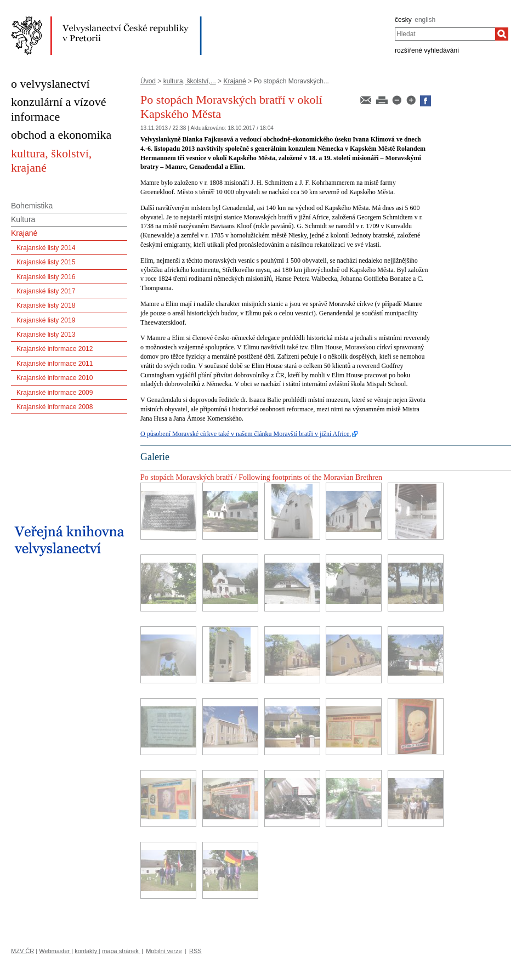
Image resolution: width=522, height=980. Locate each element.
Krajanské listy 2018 (46, 305)
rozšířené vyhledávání (427, 50)
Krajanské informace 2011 (55, 364)
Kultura (23, 219)
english (425, 20)
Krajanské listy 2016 (46, 277)
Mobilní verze (164, 951)
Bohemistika (32, 206)
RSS (195, 951)
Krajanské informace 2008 (55, 407)
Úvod (148, 81)
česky (403, 20)
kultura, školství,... (190, 81)
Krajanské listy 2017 (46, 291)
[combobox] (445, 34)
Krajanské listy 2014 (46, 248)
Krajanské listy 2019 (46, 320)
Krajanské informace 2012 (55, 349)
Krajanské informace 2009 (55, 393)
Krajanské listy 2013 (46, 335)
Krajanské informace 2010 (55, 378)
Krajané (234, 81)
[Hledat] (502, 34)
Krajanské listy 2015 (46, 262)
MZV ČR (22, 951)
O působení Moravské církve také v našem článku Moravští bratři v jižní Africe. (246, 434)
